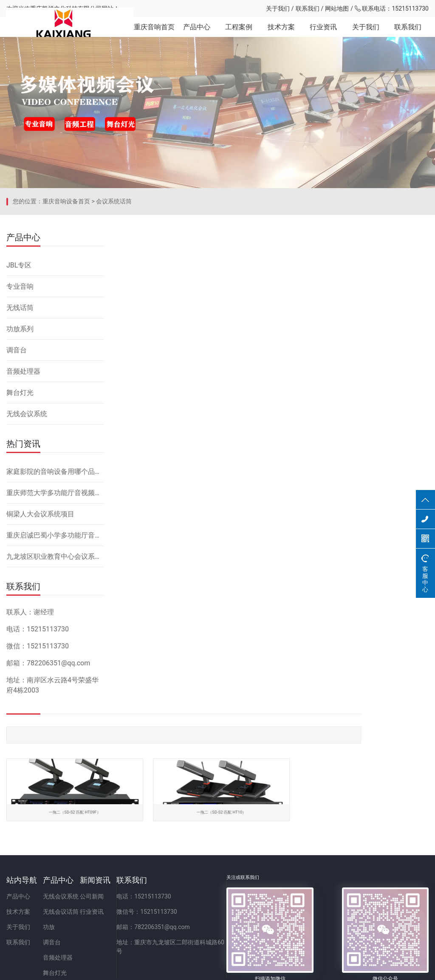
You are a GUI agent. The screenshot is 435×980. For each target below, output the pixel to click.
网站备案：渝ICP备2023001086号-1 (318, 969)
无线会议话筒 (83, 875)
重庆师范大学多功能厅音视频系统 (55, 602)
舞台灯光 (20, 502)
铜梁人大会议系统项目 (40, 623)
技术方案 (281, 34)
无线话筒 (20, 417)
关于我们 (278, 8)
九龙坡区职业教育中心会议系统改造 (55, 666)
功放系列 (20, 438)
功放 (71, 890)
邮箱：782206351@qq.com (220, 890)
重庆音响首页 (154, 34)
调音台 (17, 459)
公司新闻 (136, 860)
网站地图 (337, 8)
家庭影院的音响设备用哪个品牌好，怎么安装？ (55, 581)
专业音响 (20, 396)
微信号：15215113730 (214, 875)
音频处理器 (23, 480)
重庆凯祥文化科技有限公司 (66, 8)
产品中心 (196, 34)
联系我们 (308, 8)
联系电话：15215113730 (392, 8)
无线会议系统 (27, 523)
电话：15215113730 (211, 860)
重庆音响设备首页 (66, 316)
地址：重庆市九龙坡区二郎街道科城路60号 (240, 906)
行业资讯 (323, 34)
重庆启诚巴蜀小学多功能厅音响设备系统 (55, 644)
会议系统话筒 (114, 316)
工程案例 (238, 34)
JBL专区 (19, 374)
